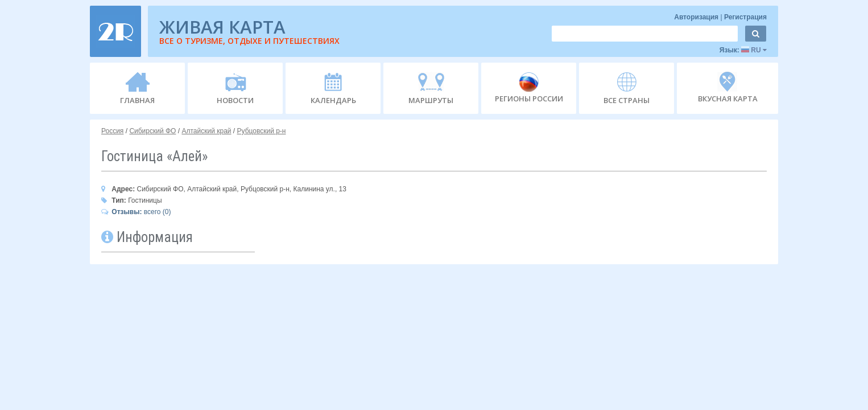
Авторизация (697, 17)
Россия (112, 131)
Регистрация (745, 17)
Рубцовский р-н (262, 131)
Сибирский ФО (152, 131)
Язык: (743, 50)
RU (754, 50)
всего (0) (136, 212)
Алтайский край (206, 131)
